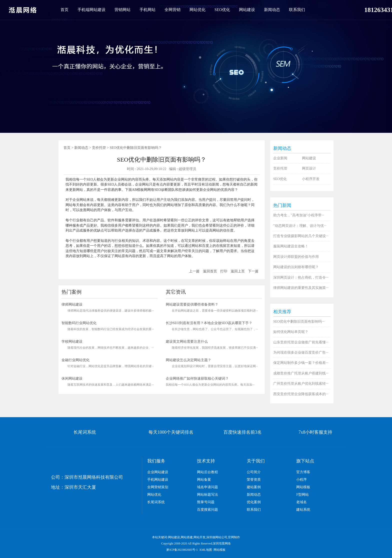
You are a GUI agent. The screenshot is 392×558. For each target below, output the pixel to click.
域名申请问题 (207, 487)
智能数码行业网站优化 (79, 323)
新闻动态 (272, 10)
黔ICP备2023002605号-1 (182, 550)
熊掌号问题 (206, 502)
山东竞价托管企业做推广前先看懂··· (301, 342)
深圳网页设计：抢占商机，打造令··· (301, 277)
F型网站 (302, 495)
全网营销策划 (158, 487)
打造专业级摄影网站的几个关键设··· (301, 236)
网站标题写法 (207, 495)
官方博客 (303, 472)
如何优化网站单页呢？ (291, 332)
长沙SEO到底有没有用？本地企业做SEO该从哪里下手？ (209, 323)
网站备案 (204, 480)
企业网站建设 (158, 472)
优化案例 (254, 502)
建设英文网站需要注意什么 (187, 342)
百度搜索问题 (207, 510)
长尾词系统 (156, 502)
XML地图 (206, 550)
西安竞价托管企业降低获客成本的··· (301, 394)
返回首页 (210, 271)
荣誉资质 (254, 480)
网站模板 (303, 487)
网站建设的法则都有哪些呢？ (296, 267)
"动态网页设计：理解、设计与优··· (300, 226)
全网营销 (172, 10)
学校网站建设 (72, 342)
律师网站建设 (72, 305)
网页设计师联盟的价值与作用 (296, 257)
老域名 (301, 502)
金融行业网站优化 (75, 360)
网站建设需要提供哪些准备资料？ (192, 305)
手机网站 (147, 10)
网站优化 (197, 10)
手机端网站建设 (91, 10)
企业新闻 (280, 158)
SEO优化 (222, 10)
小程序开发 (311, 179)
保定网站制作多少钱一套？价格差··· (301, 363)
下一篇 (253, 271)
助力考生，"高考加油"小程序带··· (299, 215)
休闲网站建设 (72, 379)
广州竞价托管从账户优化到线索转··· (301, 384)
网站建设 (247, 10)
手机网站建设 (158, 480)
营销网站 (122, 10)
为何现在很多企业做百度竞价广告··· (301, 353)
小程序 (301, 480)
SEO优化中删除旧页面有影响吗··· (299, 322)
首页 (64, 10)
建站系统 (303, 510)
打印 (224, 271)
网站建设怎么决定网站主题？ (188, 360)
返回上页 (238, 271)
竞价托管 (99, 148)
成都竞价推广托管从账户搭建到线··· (301, 373)
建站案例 (254, 487)
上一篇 (194, 271)
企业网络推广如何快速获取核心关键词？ (197, 379)
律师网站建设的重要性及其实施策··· (301, 288)
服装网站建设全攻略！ (291, 246)
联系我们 (297, 10)
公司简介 (254, 472)
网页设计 (309, 168)
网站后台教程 (207, 472)
